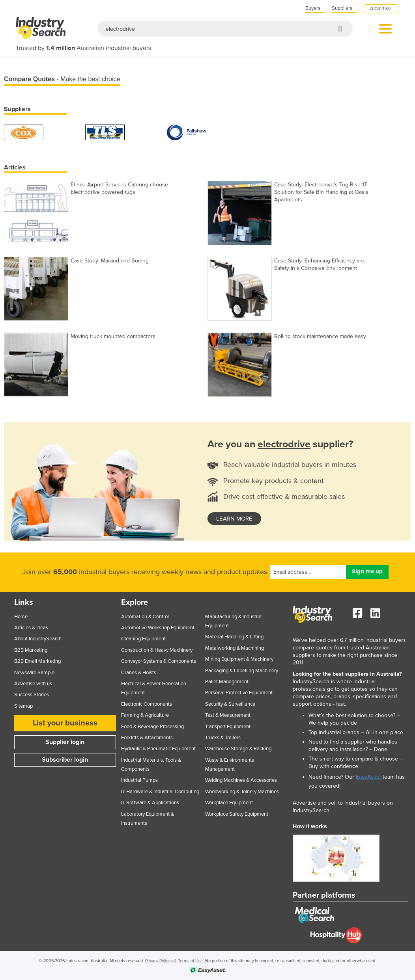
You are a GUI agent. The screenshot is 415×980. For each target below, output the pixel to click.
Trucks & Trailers (223, 738)
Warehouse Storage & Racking (238, 749)
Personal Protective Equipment (239, 693)
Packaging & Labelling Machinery (242, 671)
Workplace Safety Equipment (237, 814)
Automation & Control (145, 617)
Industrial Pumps (139, 780)
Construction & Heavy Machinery (157, 650)
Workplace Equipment (229, 803)
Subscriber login (65, 760)
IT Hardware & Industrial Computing (160, 792)
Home (21, 617)
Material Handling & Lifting (234, 637)
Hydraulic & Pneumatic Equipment (158, 749)
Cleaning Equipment (143, 639)
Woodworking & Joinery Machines (242, 792)
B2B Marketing (31, 650)
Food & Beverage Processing (152, 727)
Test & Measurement (228, 715)
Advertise (380, 9)
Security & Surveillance (230, 704)
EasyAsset (368, 777)
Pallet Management (227, 682)
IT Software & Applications (150, 803)
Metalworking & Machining (235, 648)
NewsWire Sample (34, 673)
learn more (234, 519)
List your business (65, 723)
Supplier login (65, 742)
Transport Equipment (228, 727)
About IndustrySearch (38, 639)
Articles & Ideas (31, 628)
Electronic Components (147, 704)
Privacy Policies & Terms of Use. (175, 961)
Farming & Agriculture (145, 715)
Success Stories (32, 695)
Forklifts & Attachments (147, 738)
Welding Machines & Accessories (241, 780)
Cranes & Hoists (139, 673)
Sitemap (23, 706)
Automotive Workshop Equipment (158, 628)
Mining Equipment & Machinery (239, 659)
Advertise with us (33, 684)
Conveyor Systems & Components (159, 661)
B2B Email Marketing (37, 661)
